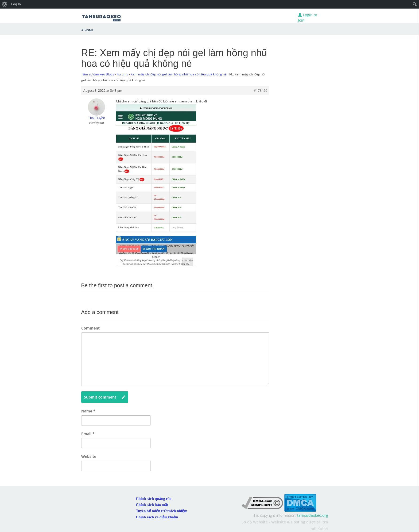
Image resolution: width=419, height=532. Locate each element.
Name (88, 411)
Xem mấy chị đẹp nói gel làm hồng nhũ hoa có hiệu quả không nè (179, 74)
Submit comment (105, 397)
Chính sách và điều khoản (157, 517)
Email (88, 434)
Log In (16, 4)
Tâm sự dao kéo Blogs (98, 74)
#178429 (261, 91)
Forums (122, 74)
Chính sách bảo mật (152, 505)
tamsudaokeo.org (313, 515)
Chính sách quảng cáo (154, 499)
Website (89, 456)
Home (89, 30)
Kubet (323, 529)
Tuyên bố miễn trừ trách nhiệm (162, 511)
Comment (90, 328)
